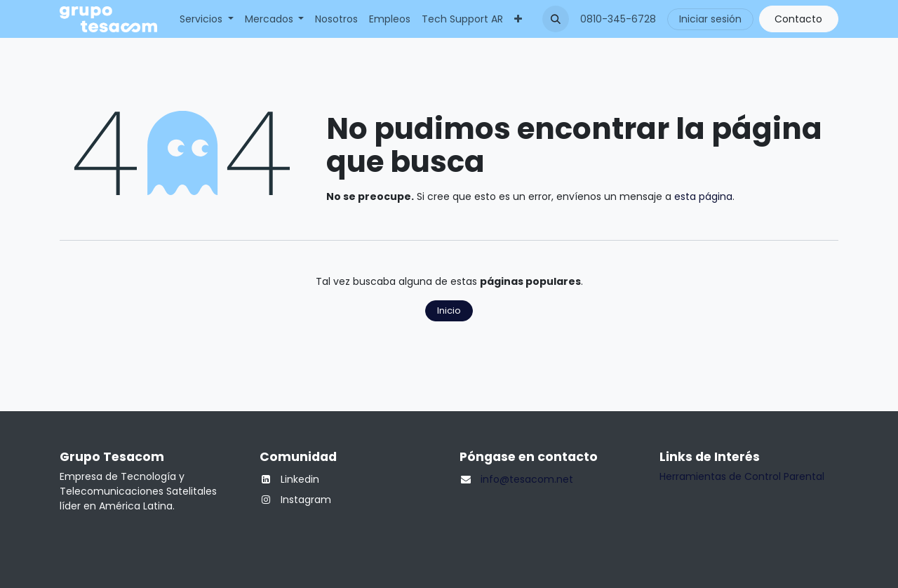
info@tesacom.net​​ (527, 479)
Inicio (449, 310)
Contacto (798, 19)
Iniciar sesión (710, 19)
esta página (703, 196)
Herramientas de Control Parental (742, 476)
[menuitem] (207, 19)
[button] (556, 19)
